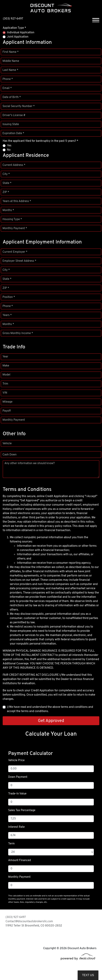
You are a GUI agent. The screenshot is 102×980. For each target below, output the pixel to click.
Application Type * (14, 28)
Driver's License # (14, 115)
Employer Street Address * (19, 261)
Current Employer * (15, 252)
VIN (5, 393)
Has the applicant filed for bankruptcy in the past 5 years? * (40, 141)
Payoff (7, 411)
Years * (7, 315)
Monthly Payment (14, 420)
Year (5, 357)
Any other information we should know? (30, 463)
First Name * (11, 52)
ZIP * (6, 192)
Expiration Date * (13, 133)
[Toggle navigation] (96, 19)
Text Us (88, 975)
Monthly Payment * (15, 228)
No (9, 150)
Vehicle (7, 444)
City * (6, 174)
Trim (5, 384)
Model (6, 375)
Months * (8, 210)
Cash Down (10, 455)
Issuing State (11, 124)
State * (7, 183)
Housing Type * (12, 219)
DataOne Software (60, 970)
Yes (9, 146)
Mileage (7, 402)
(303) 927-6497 (13, 19)
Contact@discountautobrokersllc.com (29, 922)
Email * (7, 88)
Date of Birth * (12, 97)
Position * (9, 297)
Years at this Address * (17, 201)
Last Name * (10, 70)
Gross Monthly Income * (18, 333)
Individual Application (21, 33)
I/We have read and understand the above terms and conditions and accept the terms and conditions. (50, 709)
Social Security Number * (19, 106)
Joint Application (18, 37)
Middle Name (11, 61)
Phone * (8, 79)
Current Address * (14, 165)
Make (6, 366)
